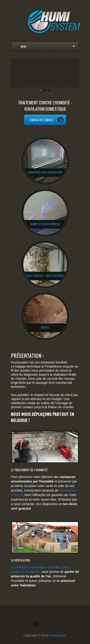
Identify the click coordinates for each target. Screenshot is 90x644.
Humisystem (58, 635)
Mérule (45, 327)
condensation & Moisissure (45, 172)
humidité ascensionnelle (45, 224)
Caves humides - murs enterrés (45, 276)
